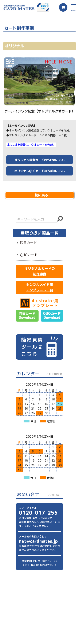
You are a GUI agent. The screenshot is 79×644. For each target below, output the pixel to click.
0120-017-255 (38, 513)
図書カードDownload (27, 316)
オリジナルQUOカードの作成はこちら (40, 171)
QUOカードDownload (52, 316)
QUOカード (29, 255)
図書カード (28, 243)
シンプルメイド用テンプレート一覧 (40, 287)
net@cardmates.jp (38, 541)
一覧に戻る (40, 195)
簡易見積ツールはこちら (39, 347)
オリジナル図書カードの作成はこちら (40, 160)
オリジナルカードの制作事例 (40, 271)
